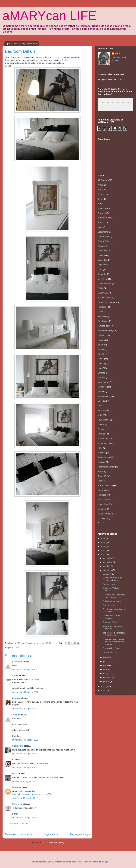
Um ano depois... (110, 652)
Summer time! (109, 605)
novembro (108, 562)
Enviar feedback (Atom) (53, 842)
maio (106, 665)
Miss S (15, 773)
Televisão (102, 495)
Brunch (101, 222)
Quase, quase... (110, 584)
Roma (100, 471)
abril (105, 669)
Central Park (103, 236)
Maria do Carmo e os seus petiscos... (112, 579)
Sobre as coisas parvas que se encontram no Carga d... (113, 642)
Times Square (104, 500)
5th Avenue (103, 180)
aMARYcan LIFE (49, 16)
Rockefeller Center (106, 467)
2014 (103, 546)
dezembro (108, 558)
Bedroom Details (110, 622)
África (100, 185)
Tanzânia (102, 490)
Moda (100, 392)
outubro (107, 566)
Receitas (102, 453)
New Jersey (103, 420)
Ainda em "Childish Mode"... (111, 589)
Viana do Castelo (105, 514)
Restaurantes (104, 457)
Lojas (100, 368)
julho (106, 657)
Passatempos (104, 439)
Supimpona (18, 746)
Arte (99, 190)
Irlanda (101, 349)
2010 (103, 691)
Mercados (102, 387)
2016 (103, 539)
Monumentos (104, 396)
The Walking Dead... (112, 648)
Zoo (99, 523)
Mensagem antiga (80, 834)
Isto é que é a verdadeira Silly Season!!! (114, 634)
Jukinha (16, 715)
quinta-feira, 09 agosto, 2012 (25, 669)
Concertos (102, 260)
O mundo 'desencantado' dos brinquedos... (114, 596)
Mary (117, 53)
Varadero (102, 509)
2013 (103, 551)
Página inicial (51, 834)
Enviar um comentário (19, 824)
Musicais (102, 410)
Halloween (102, 335)
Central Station (104, 241)
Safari (100, 481)
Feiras (100, 312)
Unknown (17, 787)
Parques (101, 434)
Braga (100, 204)
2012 (103, 555)
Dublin (100, 288)
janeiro (107, 681)
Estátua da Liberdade (107, 302)
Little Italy (102, 363)
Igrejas (101, 345)
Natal (100, 415)
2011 (103, 686)
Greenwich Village (106, 330)
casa (17, 647)
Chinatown (102, 251)
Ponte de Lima (104, 443)
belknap (79, 862)
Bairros (101, 194)
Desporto (102, 274)
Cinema (101, 255)
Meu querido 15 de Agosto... (111, 617)
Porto (100, 448)
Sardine (16, 676)
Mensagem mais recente (19, 834)
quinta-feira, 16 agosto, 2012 (25, 818)
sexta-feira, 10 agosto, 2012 (25, 781)
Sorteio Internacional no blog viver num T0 (31, 794)
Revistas (102, 462)
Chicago (101, 246)
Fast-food (102, 307)
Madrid (101, 377)
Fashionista (18, 662)
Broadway (102, 208)
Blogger (105, 862)
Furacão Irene (104, 326)
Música (101, 406)
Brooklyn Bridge (105, 218)
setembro (108, 570)
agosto (107, 574)
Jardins (101, 354)
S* (13, 760)
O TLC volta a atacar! (112, 601)
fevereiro (108, 677)
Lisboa (101, 359)
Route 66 (102, 476)
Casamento (103, 232)
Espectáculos (104, 298)
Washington (103, 518)
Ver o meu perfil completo (119, 59)
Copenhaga (103, 265)
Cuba (100, 269)
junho (106, 661)
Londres (101, 373)
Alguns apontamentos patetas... (113, 628)
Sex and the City (105, 486)
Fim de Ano (103, 321)
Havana (101, 340)
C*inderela (17, 804)
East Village (103, 293)
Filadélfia (102, 316)
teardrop (16, 698)
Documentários (104, 283)
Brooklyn (102, 213)
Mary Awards (104, 382)
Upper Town (103, 504)
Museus (101, 401)
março (106, 673)
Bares (100, 199)
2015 (103, 542)
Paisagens (102, 429)
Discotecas (103, 279)
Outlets (101, 424)
